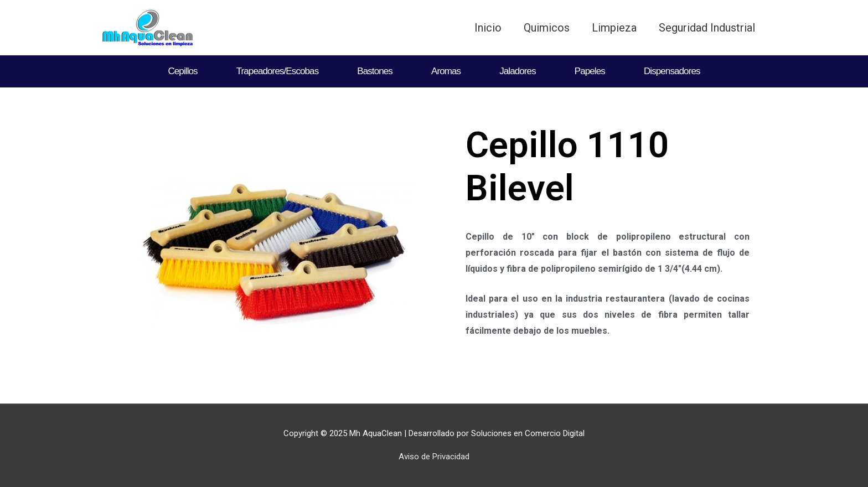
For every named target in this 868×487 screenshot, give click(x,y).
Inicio (488, 28)
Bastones (375, 71)
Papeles (590, 71)
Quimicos (547, 28)
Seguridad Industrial (707, 28)
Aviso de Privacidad (434, 457)
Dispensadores (672, 71)
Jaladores (518, 71)
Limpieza (614, 28)
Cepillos (182, 71)
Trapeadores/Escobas (278, 71)
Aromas (446, 71)
